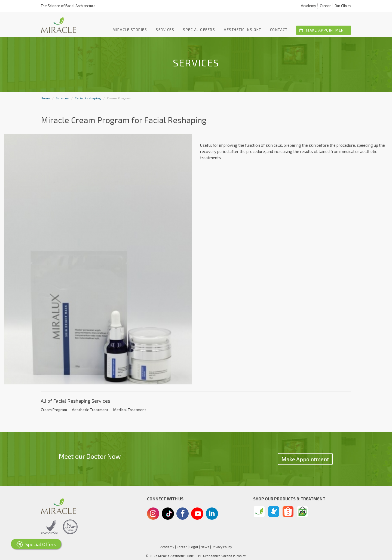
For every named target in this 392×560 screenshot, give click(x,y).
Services (165, 30)
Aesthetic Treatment (90, 410)
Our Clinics (343, 6)
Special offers (199, 30)
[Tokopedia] (302, 512)
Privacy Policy (222, 547)
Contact (279, 30)
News (205, 547)
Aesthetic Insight (243, 30)
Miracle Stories (130, 30)
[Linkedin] (212, 513)
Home (45, 98)
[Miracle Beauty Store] (259, 512)
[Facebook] (183, 514)
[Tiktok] (168, 516)
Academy (308, 6)
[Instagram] (153, 514)
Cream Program (54, 410)
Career (325, 6)
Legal (194, 547)
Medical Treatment (130, 410)
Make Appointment (323, 30)
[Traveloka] (274, 512)
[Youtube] (197, 515)
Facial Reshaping (88, 98)
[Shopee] (288, 512)
